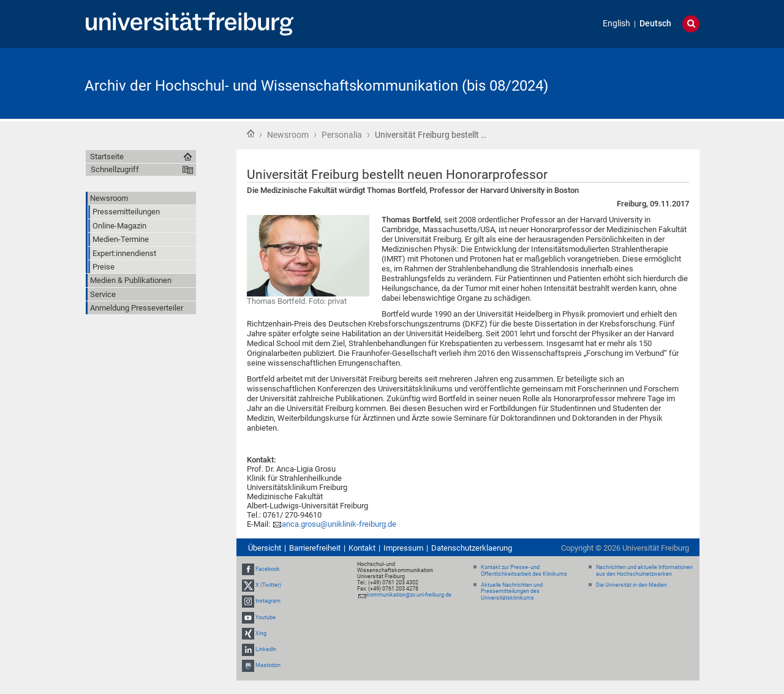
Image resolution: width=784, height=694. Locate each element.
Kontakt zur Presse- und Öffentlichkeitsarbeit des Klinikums (524, 571)
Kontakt (362, 548)
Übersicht (265, 548)
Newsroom (288, 135)
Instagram (268, 602)
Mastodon (268, 665)
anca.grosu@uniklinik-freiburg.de (339, 524)
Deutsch (655, 24)
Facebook (268, 569)
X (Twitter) (268, 585)
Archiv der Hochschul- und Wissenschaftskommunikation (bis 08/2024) (316, 86)
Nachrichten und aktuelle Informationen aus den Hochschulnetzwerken (644, 571)
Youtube (266, 617)
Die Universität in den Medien (631, 585)
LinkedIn (266, 649)
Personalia (342, 135)
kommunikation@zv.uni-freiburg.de (409, 595)
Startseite (251, 134)
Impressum (403, 548)
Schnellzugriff (115, 169)
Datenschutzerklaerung (472, 548)
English (616, 24)
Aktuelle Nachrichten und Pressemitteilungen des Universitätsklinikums (512, 592)
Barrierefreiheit (315, 548)
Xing (261, 633)
